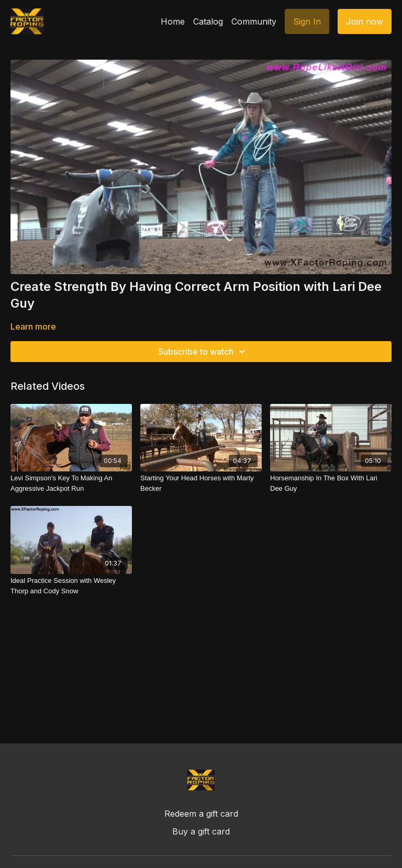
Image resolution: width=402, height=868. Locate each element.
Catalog (208, 21)
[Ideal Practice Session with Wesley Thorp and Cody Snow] (71, 586)
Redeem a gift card (201, 814)
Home (173, 21)
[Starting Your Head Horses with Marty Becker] (201, 483)
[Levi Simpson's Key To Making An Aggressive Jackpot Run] (71, 483)
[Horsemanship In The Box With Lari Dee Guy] (331, 483)
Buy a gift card (201, 831)
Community (254, 21)
